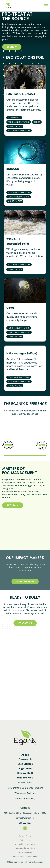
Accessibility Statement (25, 844)
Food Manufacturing (25, 799)
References (25, 840)
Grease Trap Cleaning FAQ (25, 856)
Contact (25, 808)
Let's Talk (13, 505)
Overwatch (25, 759)
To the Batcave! (25, 852)
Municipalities (25, 782)
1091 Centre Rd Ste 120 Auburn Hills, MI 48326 (25, 813)
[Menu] (46, 6)
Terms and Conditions (25, 848)
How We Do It (25, 773)
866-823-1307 (25, 823)
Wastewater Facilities (25, 793)
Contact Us (25, 623)
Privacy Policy (25, 836)
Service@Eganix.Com (25, 818)
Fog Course (25, 768)
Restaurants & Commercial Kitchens (25, 788)
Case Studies (25, 764)
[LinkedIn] (25, 828)
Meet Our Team (25, 582)
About (25, 755)
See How (12, 47)
